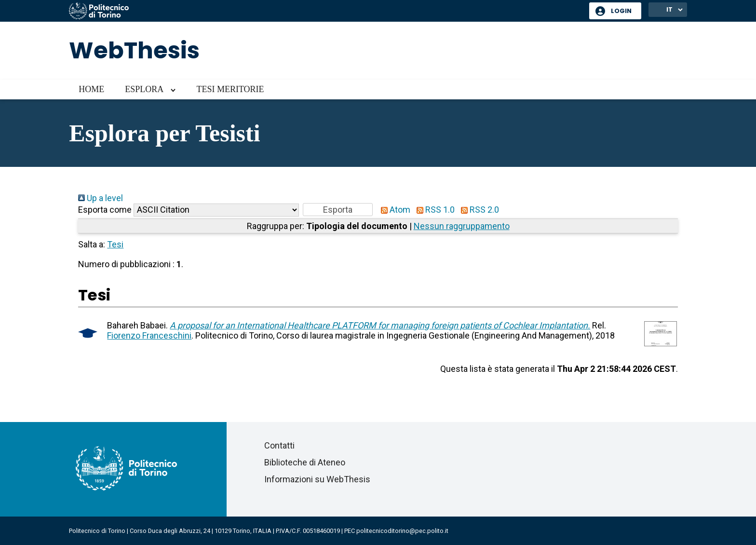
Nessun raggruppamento (462, 226)
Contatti (279, 445)
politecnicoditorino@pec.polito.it (402, 531)
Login (621, 11)
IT (669, 9)
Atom (393, 210)
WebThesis (134, 50)
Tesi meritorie (230, 89)
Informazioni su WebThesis (317, 479)
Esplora (144, 89)
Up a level (101, 198)
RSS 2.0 (478, 210)
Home (91, 89)
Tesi (115, 244)
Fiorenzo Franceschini (149, 335)
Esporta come (105, 210)
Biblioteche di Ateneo (305, 462)
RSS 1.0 (433, 210)
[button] (338, 210)
